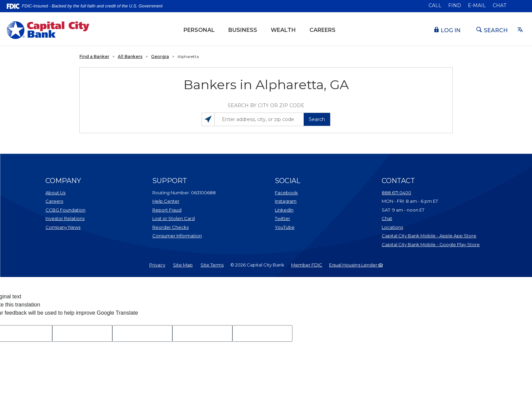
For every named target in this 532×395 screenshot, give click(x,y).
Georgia (160, 56)
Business (243, 30)
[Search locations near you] (208, 119)
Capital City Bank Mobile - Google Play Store (431, 244)
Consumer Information (177, 236)
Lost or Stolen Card (174, 218)
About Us (55, 193)
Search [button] (317, 119)
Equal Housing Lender (356, 265)
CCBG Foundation (65, 210)
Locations (420, 227)
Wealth (287, 29)
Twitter (302, 218)
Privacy (157, 265)
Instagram (302, 201)
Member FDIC (307, 265)
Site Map (183, 265)
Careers (322, 30)
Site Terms (212, 265)
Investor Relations (73, 218)
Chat (499, 5)
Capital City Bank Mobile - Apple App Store (431, 235)
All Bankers (130, 56)
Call (435, 5)
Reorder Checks (187, 227)
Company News (63, 227)
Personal (199, 30)
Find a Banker (94, 56)
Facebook (302, 192)
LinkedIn (302, 210)
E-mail (477, 5)
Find (455, 5)
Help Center (166, 201)
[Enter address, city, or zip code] (266, 119)
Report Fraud (167, 210)
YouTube (302, 227)
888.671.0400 (396, 193)
